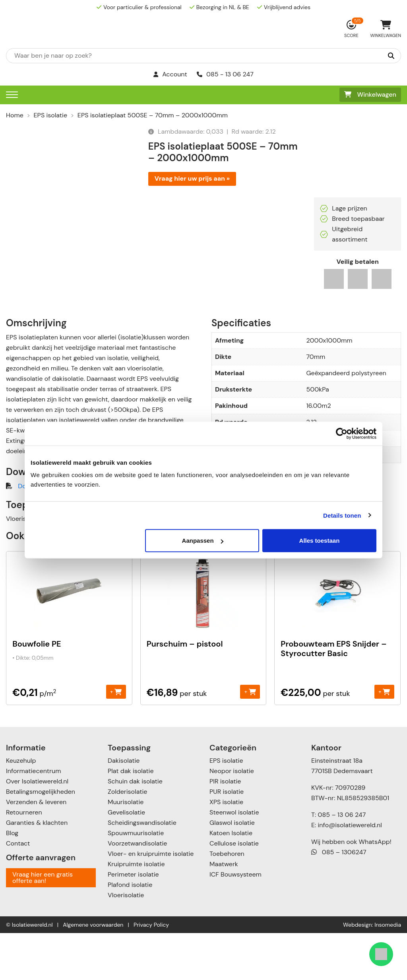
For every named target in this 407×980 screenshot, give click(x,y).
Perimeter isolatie (133, 921)
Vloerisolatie (126, 942)
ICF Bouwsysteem (235, 921)
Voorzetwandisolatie (137, 890)
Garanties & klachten (37, 870)
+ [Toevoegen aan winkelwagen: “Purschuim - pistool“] (250, 738)
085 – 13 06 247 (342, 862)
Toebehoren (227, 901)
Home (15, 115)
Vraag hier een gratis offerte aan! (43, 924)
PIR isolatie (225, 828)
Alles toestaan (320, 541)
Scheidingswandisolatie (142, 870)
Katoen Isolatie (231, 880)
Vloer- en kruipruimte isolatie (151, 901)
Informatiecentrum (33, 818)
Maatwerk (224, 911)
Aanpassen (203, 541)
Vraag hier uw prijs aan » (192, 178)
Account (170, 74)
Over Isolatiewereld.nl (37, 828)
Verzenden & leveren (36, 849)
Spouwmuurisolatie (136, 880)
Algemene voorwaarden (93, 972)
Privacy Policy (151, 972)
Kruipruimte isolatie (136, 911)
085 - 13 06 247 (225, 74)
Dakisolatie (124, 808)
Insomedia (388, 972)
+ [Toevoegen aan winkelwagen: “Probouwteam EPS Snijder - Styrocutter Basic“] (384, 738)
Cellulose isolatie (234, 890)
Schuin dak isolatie (135, 828)
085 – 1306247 (339, 899)
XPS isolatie (226, 849)
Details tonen (342, 515)
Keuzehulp (21, 808)
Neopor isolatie (232, 818)
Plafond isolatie (130, 932)
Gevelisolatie (126, 859)
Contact (18, 890)
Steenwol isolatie (234, 859)
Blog (12, 880)
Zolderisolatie (127, 839)
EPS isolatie (50, 115)
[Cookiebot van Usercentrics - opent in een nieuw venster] (342, 433)
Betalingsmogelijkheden (41, 839)
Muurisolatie (126, 849)
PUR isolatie (227, 839)
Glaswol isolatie (232, 870)
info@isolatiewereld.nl (350, 872)
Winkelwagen (370, 94)
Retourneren (24, 859)
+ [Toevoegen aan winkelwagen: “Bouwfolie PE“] (116, 738)
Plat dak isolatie (131, 818)
